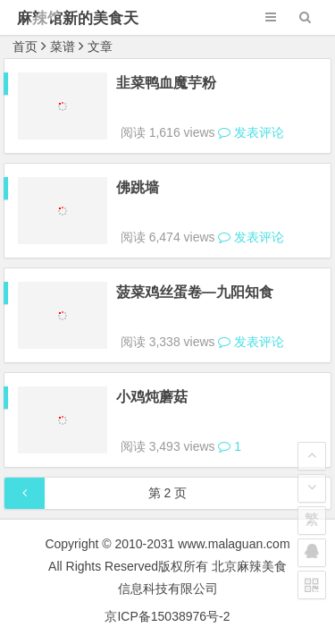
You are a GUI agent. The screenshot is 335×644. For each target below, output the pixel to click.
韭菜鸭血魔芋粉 (166, 83)
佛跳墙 (138, 171)
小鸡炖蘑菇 (152, 348)
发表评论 (251, 116)
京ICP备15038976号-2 (167, 552)
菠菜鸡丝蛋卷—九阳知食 (195, 260)
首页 (25, 47)
